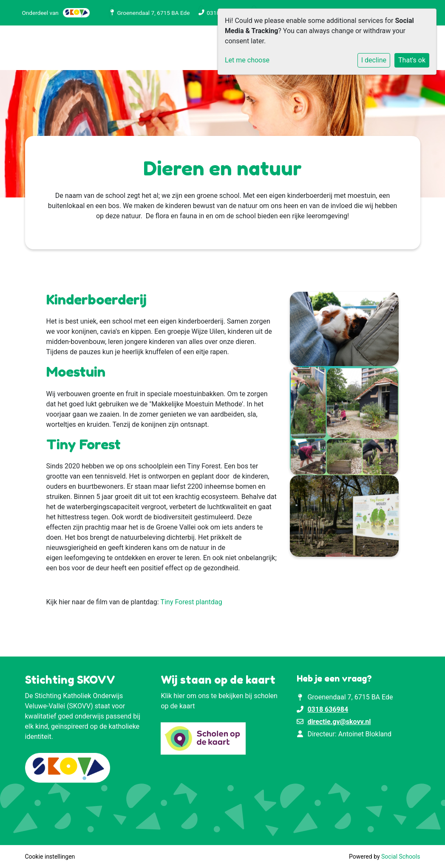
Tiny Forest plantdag (191, 602)
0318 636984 (328, 709)
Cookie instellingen (50, 857)
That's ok (412, 60)
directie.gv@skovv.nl (339, 722)
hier (179, 696)
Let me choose (247, 60)
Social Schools (401, 857)
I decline (374, 60)
